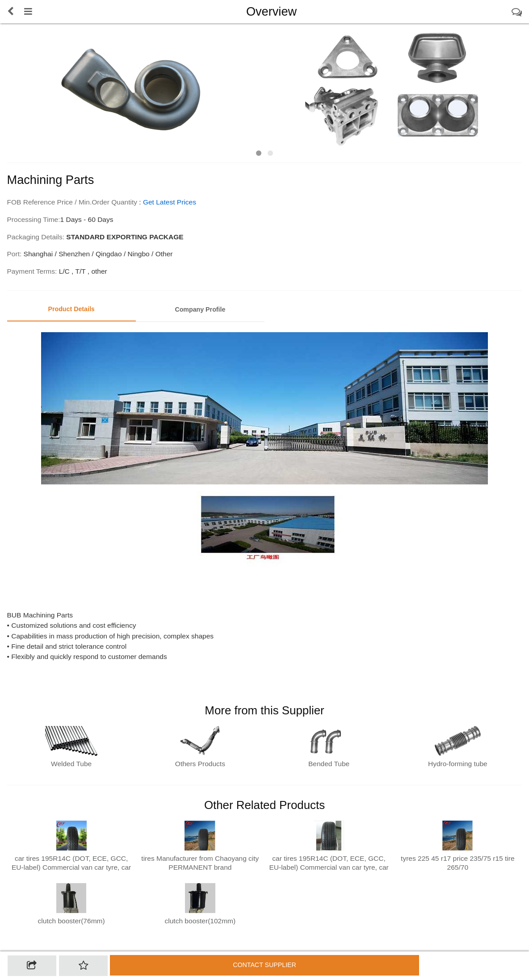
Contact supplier (264, 965)
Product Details (71, 309)
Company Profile (200, 309)
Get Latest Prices (170, 202)
